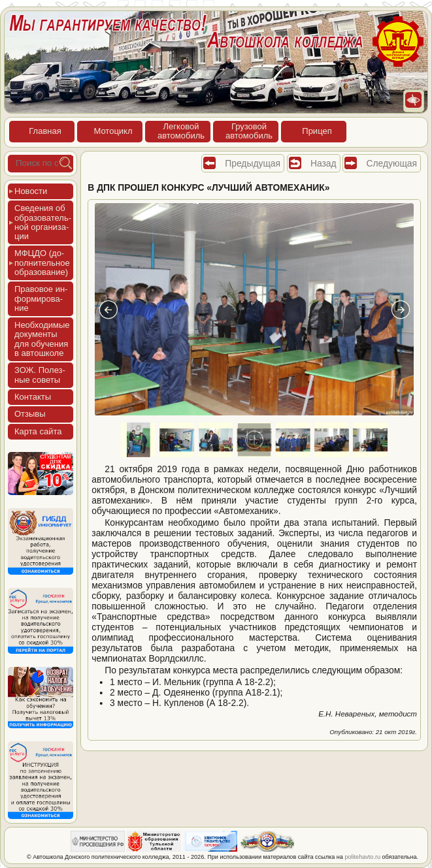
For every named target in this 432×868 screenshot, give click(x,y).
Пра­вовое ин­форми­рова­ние (41, 298)
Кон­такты (33, 397)
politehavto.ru (362, 857)
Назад (324, 163)
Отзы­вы (30, 414)
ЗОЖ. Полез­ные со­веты (40, 375)
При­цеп (317, 131)
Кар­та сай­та (38, 431)
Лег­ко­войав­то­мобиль (181, 131)
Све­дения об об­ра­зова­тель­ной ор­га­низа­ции (43, 222)
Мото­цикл (113, 131)
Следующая (391, 163)
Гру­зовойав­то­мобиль (249, 131)
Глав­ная (45, 131)
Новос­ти (31, 191)
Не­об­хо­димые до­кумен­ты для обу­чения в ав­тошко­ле (42, 339)
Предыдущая (253, 163)
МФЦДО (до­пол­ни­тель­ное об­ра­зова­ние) (42, 263)
